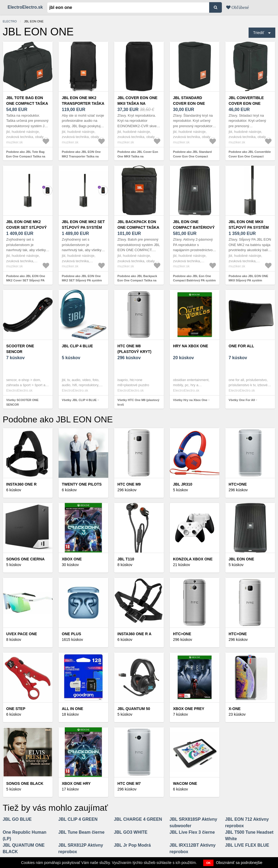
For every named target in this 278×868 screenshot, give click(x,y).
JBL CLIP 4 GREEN (78, 819)
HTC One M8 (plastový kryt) (134, 349)
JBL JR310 (183, 484)
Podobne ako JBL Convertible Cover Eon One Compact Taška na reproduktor (250, 156)
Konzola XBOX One (193, 559)
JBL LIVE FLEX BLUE (247, 845)
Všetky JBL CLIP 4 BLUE (79, 400)
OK (208, 863)
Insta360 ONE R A (134, 634)
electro (10, 21)
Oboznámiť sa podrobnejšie (239, 863)
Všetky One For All (242, 400)
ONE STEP (16, 709)
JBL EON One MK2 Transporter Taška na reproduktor (83, 103)
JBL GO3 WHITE (131, 832)
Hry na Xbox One (191, 346)
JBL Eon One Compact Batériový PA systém (194, 227)
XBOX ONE (72, 559)
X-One (235, 709)
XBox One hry (76, 783)
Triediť (259, 33)
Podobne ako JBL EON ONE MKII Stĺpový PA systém (248, 278)
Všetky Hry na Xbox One (190, 400)
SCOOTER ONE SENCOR (20, 349)
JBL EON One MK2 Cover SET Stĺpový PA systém (26, 227)
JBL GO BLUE (17, 819)
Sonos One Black (25, 783)
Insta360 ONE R (21, 484)
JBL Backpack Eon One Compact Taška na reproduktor (138, 227)
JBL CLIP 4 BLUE (77, 346)
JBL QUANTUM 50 (134, 709)
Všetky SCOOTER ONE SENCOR (22, 402)
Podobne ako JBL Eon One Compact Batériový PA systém (194, 278)
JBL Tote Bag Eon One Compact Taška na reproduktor (27, 103)
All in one (72, 709)
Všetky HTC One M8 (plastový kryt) (138, 402)
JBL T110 (126, 559)
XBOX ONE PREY (189, 709)
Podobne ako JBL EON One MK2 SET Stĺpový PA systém (82, 278)
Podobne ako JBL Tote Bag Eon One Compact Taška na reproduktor (26, 156)
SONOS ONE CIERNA (25, 559)
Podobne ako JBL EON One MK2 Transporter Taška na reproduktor (81, 156)
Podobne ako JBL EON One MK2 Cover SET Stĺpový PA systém (26, 280)
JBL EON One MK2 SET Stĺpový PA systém (83, 225)
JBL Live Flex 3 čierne (192, 832)
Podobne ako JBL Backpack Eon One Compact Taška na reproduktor (137, 280)
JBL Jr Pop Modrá (132, 845)
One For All (241, 346)
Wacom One (185, 783)
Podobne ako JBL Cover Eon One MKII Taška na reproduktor (138, 156)
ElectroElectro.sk (25, 7)
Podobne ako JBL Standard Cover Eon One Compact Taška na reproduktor (192, 156)
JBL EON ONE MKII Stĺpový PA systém (249, 225)
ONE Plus (72, 634)
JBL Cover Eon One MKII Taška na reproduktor (137, 103)
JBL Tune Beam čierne (81, 832)
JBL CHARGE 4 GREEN (138, 819)
